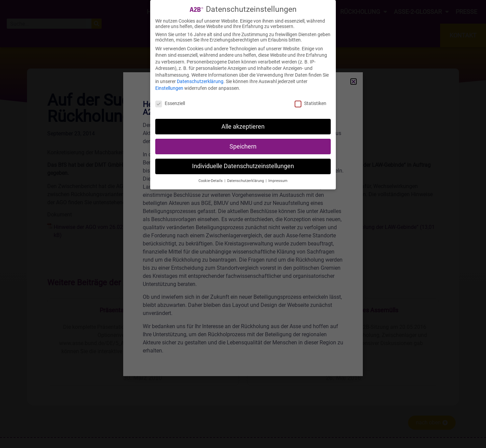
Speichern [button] (243, 147)
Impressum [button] (278, 181)
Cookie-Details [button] (211, 181)
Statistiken (310, 103)
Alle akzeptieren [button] (243, 127)
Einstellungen (169, 88)
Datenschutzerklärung (200, 81)
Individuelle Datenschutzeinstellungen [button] (243, 166)
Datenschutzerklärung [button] (246, 181)
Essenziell (170, 103)
